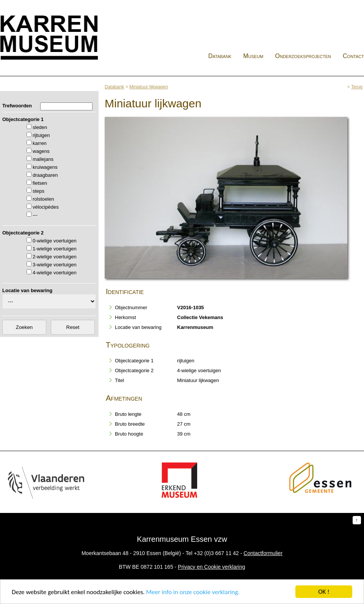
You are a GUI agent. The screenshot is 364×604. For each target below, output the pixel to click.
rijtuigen (41, 135)
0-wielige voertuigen (55, 241)
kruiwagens (45, 167)
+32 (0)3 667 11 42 (216, 553)
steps (38, 191)
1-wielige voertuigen (55, 249)
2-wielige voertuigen (55, 257)
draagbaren (45, 175)
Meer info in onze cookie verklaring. (193, 592)
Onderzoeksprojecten (303, 56)
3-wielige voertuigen (55, 265)
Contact (353, 56)
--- (35, 215)
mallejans (43, 159)
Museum (253, 56)
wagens (41, 151)
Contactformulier (263, 553)
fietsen (40, 183)
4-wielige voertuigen (55, 273)
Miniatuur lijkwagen (149, 87)
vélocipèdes (46, 207)
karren (40, 143)
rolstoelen (43, 199)
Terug (357, 87)
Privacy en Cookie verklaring (211, 567)
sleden (40, 127)
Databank (220, 56)
